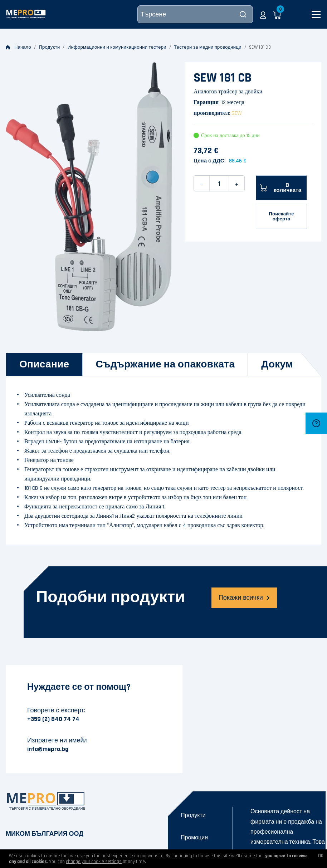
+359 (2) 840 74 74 (53, 719)
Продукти (49, 47)
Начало (18, 47)
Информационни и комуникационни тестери (117, 47)
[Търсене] (195, 14)
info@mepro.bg (48, 749)
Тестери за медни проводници (208, 47)
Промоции (194, 838)
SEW (237, 113)
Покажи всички (244, 598)
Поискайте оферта (281, 216)
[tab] (44, 365)
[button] (263, 14)
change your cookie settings (94, 862)
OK (321, 856)
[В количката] (281, 188)
